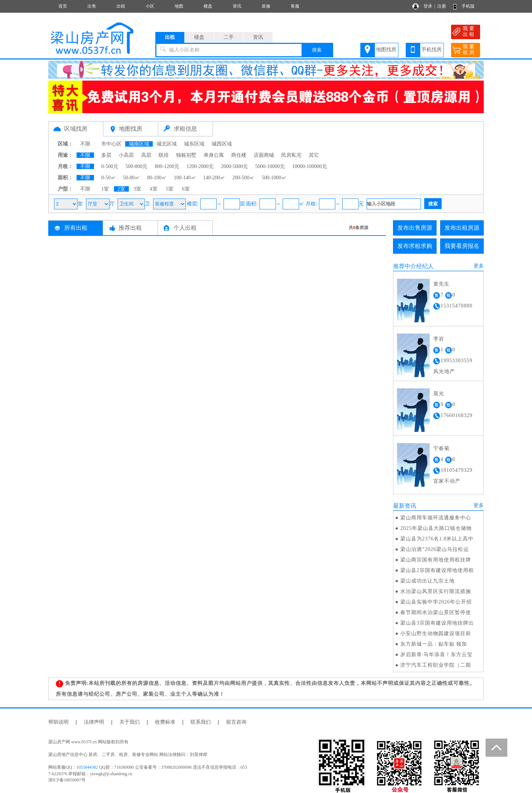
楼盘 (208, 6)
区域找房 (76, 129)
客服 (295, 6)
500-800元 (137, 166)
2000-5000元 (235, 166)
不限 (85, 144)
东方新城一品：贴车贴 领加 (434, 644)
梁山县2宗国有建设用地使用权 (437, 570)
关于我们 (130, 722)
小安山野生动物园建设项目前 (436, 633)
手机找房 (431, 50)
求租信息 (185, 129)
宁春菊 (441, 448)
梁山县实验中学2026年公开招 (436, 602)
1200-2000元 (200, 166)
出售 (92, 6)
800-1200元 (167, 166)
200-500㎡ (243, 178)
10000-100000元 (310, 166)
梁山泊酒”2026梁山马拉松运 (435, 549)
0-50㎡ (109, 178)
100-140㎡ (185, 178)
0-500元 (110, 166)
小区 (150, 6)
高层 (146, 155)
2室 (121, 189)
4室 (154, 189)
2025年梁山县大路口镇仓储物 (436, 528)
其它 (314, 155)
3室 (137, 189)
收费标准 (165, 722)
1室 (105, 189)
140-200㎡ (214, 178)
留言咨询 (236, 722)
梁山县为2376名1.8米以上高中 (437, 539)
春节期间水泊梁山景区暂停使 (436, 612)
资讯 (237, 6)
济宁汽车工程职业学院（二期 (436, 665)
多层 (106, 155)
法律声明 (94, 722)
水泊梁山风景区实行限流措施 (436, 591)
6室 (186, 189)
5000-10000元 (270, 166)
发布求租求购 (415, 246)
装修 (266, 6)
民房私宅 (291, 155)
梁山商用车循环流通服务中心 (436, 518)
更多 (479, 266)
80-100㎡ (157, 178)
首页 (63, 6)
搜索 (317, 50)
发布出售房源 (415, 228)
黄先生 (441, 284)
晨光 (439, 394)
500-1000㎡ (274, 178)
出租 (121, 6)
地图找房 (386, 50)
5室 (170, 189)
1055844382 (87, 767)
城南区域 (139, 144)
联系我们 (201, 722)
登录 (428, 6)
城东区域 (194, 144)
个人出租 (185, 228)
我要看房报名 (462, 246)
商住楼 (239, 155)
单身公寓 (214, 155)
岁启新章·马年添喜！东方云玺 (437, 655)
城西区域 (222, 144)
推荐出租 (130, 228)
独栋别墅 (186, 155)
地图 (179, 6)
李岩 (439, 339)
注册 (442, 6)
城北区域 (167, 144)
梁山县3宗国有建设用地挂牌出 (437, 623)
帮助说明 (58, 722)
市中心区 (111, 144)
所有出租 (76, 228)
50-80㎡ (132, 178)
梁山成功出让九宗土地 (427, 581)
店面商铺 (264, 155)
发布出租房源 (462, 228)
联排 (164, 155)
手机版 (468, 6)
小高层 (126, 155)
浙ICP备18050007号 (67, 780)
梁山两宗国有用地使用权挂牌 (436, 560)
